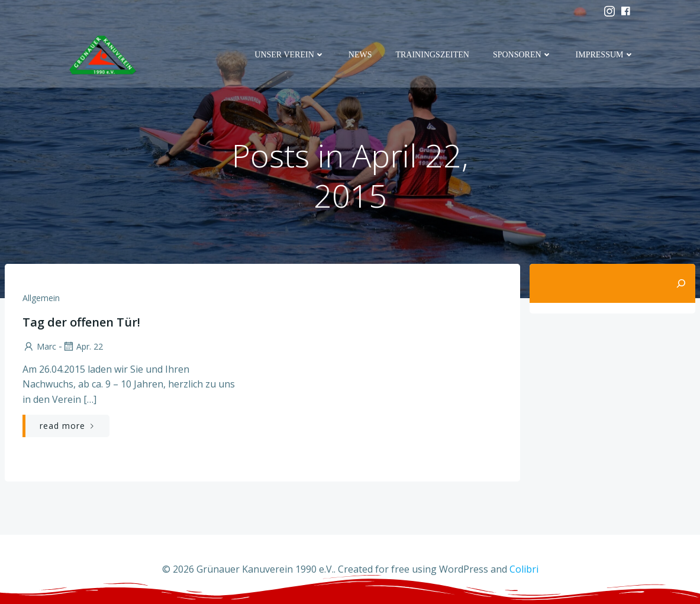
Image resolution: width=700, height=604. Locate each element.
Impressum (605, 55)
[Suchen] (681, 283)
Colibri (524, 569)
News (360, 55)
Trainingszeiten (432, 55)
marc (39, 346)
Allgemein (41, 298)
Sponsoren (522, 55)
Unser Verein (289, 55)
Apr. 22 (83, 346)
